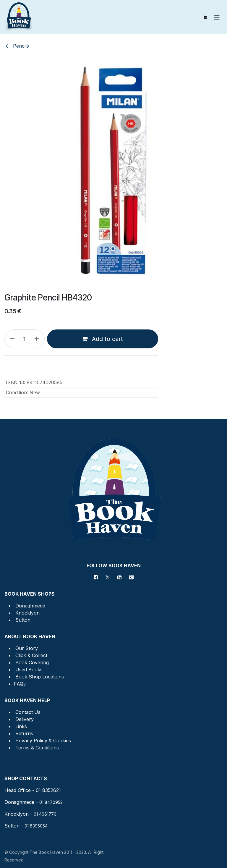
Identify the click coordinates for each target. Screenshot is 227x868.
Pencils (17, 46)
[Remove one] (11, 339)
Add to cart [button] (103, 339)
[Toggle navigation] (217, 17)
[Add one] (38, 339)
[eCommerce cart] (205, 17)
